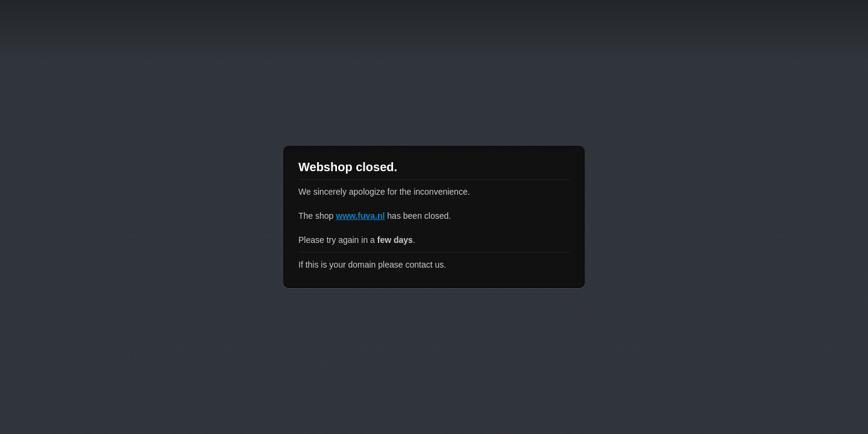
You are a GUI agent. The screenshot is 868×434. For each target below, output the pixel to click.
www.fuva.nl (360, 216)
